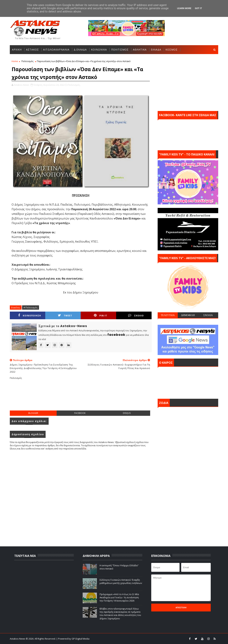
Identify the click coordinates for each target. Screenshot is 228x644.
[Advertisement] (81, 398)
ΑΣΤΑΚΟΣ (32, 50)
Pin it (100, 315)
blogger (33, 413)
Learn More (184, 8)
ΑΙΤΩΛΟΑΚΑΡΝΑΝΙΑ (56, 50)
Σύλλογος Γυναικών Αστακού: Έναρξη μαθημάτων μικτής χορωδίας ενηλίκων (121, 581)
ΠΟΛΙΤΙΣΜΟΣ (120, 50)
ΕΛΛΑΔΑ (156, 50)
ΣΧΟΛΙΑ (208, 315)
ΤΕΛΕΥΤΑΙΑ (168, 315)
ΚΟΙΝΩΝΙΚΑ (99, 50)
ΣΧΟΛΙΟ (136, 315)
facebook (80, 413)
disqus (127, 413)
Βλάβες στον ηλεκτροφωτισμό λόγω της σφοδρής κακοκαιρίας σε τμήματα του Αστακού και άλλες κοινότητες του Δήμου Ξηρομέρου (120, 613)
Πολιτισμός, (74, 85)
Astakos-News (18, 639)
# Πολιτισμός (31, 308)
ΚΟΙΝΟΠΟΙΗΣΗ (30, 315)
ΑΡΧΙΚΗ (17, 50)
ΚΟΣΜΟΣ (172, 50)
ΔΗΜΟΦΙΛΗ (188, 315)
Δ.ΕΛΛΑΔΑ (80, 50)
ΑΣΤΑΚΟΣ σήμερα (188, 382)
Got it (198, 8)
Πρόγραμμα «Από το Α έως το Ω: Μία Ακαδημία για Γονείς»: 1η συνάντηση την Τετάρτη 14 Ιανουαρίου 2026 (119, 597)
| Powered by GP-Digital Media (73, 639)
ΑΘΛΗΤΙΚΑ (140, 50)
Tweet (65, 315)
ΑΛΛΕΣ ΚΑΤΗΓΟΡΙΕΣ (25, 58)
